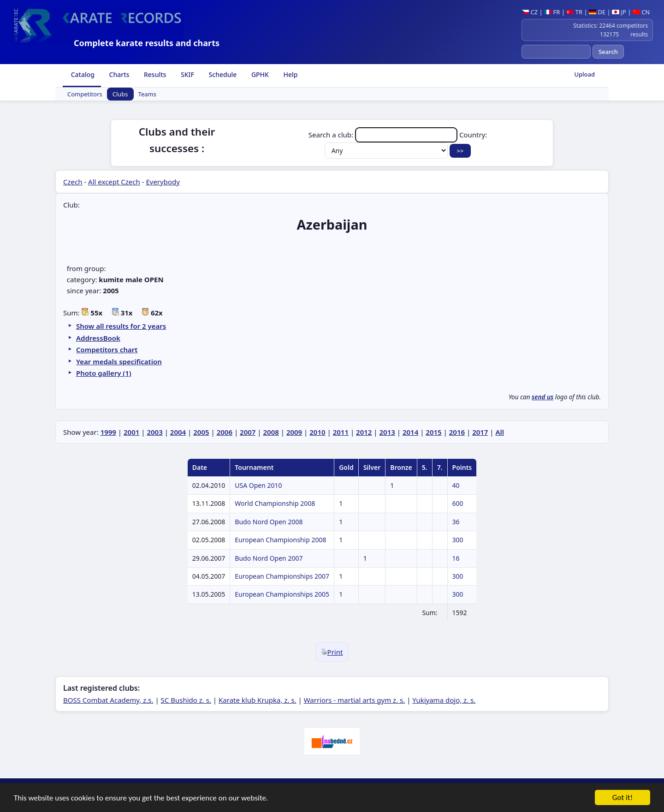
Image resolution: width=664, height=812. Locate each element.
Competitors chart (107, 350)
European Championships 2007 (282, 576)
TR (574, 12)
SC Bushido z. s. (186, 700)
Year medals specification (119, 362)
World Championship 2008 (275, 503)
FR (552, 12)
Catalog (82, 74)
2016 (457, 432)
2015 (433, 432)
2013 (387, 432)
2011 (341, 432)
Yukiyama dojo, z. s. (444, 700)
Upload (584, 74)
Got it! (622, 798)
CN (641, 12)
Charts (118, 74)
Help (290, 74)
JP (619, 12)
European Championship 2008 (280, 540)
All (500, 432)
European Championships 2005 (282, 594)
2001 (131, 432)
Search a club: (384, 135)
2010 (317, 432)
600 (458, 503)
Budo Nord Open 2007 (269, 558)
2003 (154, 432)
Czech (73, 182)
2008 (271, 432)
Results (154, 74)
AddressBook (98, 338)
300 (458, 540)
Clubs (120, 94)
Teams (147, 94)
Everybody (163, 182)
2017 (480, 432)
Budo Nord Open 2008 (269, 522)
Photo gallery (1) (104, 373)
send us (542, 397)
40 (456, 485)
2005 (201, 432)
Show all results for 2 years (121, 326)
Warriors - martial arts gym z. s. (355, 700)
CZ (530, 12)
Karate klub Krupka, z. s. (258, 700)
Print (332, 652)
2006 (225, 432)
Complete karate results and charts (147, 43)
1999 (108, 432)
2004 (178, 432)
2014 (410, 432)
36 (456, 522)
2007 (248, 432)
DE (597, 12)
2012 (364, 432)
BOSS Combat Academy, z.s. (108, 700)
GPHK (259, 74)
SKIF (187, 74)
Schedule (222, 74)
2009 (294, 432)
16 (456, 558)
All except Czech (114, 182)
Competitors (85, 94)
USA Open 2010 (258, 485)
